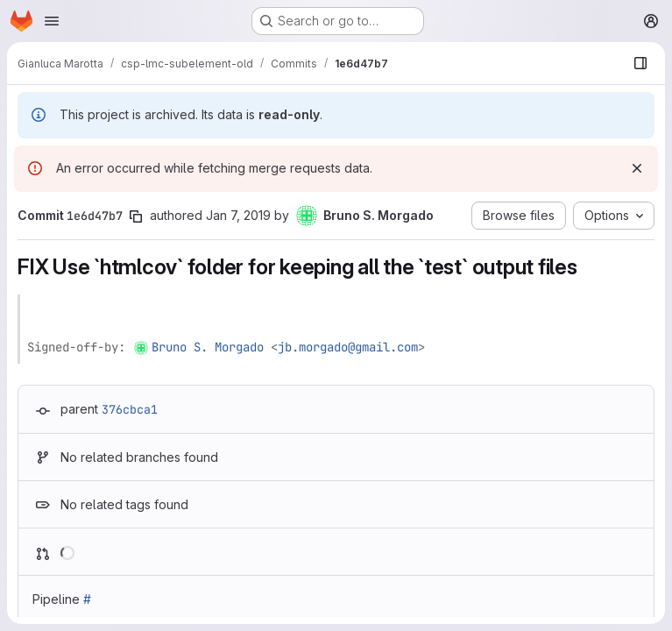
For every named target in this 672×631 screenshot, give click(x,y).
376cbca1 (130, 409)
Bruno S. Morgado (208, 347)
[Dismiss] (637, 168)
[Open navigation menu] (52, 21)
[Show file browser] (640, 63)
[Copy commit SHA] (136, 216)
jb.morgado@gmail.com (348, 347)
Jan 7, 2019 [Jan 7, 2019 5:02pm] (238, 215)
